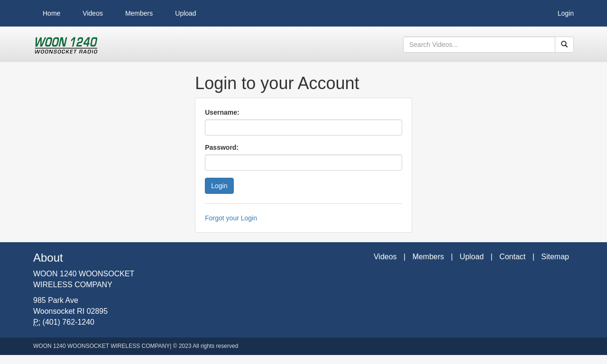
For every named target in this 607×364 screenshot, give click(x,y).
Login (566, 13)
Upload (185, 13)
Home (51, 13)
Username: (222, 112)
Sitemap (555, 257)
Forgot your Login (231, 218)
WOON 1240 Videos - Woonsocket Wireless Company (66, 45)
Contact (512, 257)
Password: (222, 147)
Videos (93, 13)
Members (139, 13)
